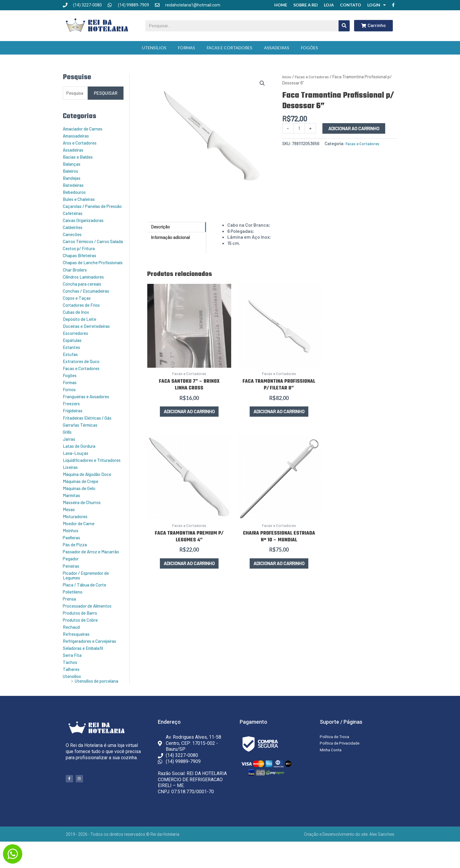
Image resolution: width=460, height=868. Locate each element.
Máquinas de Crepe (83, 498)
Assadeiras (277, 46)
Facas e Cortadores (230, 46)
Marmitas (73, 512)
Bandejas (73, 177)
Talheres (72, 691)
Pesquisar (106, 92)
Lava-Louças (77, 466)
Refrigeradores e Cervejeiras (93, 663)
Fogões (310, 46)
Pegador (72, 580)
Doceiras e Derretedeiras (89, 339)
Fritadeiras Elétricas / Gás (90, 430)
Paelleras (73, 555)
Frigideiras (74, 423)
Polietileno (74, 613)
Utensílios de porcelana (85, 705)
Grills (68, 444)
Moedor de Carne (80, 541)
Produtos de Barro (82, 634)
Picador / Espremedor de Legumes (89, 597)
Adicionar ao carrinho (355, 127)
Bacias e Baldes (79, 156)
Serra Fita (73, 677)
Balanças (73, 163)
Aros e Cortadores (82, 142)
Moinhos (71, 548)
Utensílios (154, 46)
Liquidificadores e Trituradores (82, 475)
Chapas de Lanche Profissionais (82, 273)
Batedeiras (75, 184)
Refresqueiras (78, 656)
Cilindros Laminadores (86, 290)
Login (377, 4)
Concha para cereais (84, 297)
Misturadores (77, 534)
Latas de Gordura (81, 458)
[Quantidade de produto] (300, 127)
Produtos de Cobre (82, 641)
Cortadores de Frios (84, 318)
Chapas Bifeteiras (82, 264)
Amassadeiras (78, 135)
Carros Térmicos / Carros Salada (89, 247)
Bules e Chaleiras (81, 198)
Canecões (73, 238)
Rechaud (72, 649)
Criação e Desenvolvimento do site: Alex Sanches (349, 861)
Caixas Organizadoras (86, 224)
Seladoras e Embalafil (86, 670)
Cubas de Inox (77, 325)
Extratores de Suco (83, 374)
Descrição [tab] (162, 226)
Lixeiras (71, 484)
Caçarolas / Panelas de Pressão (87, 207)
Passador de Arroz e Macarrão (84, 571)
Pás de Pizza (76, 562)
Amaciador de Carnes (85, 128)
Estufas (71, 367)
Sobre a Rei (306, 4)
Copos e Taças (78, 311)
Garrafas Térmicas (83, 437)
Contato (351, 4)
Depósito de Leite (81, 332)
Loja (329, 4)
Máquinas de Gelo (81, 505)
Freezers (72, 416)
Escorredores (77, 346)
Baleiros (71, 170)
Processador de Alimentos (91, 627)
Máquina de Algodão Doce (89, 491)
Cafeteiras (74, 217)
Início (287, 75)
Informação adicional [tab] (174, 237)
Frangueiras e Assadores (89, 409)
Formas (187, 46)
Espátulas (73, 353)
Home (281, 4)
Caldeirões (74, 231)
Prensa (70, 620)
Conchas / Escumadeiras (89, 304)
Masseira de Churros (84, 519)
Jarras (70, 451)
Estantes (72, 360)
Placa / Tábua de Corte (87, 606)
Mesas (69, 527)
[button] (262, 82)
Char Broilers (76, 283)
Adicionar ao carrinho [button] (176, 387)
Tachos (71, 684)
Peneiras (72, 588)
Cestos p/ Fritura (81, 257)
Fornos (70, 402)
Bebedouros (76, 191)
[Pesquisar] (344, 24)
